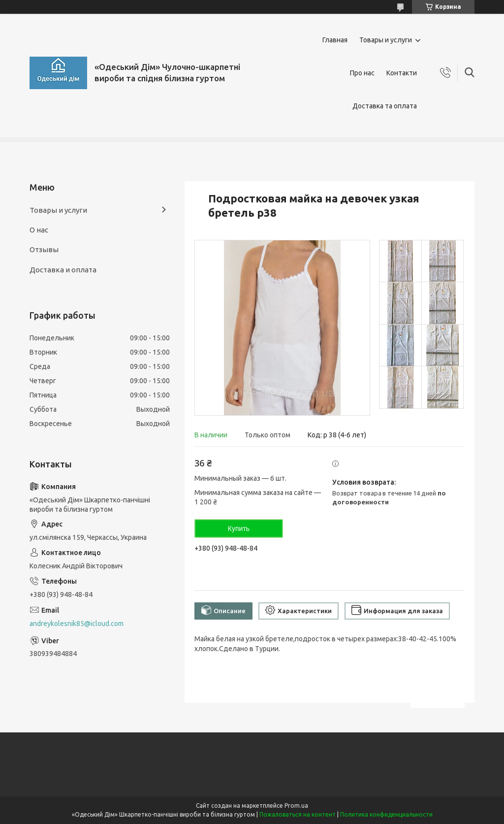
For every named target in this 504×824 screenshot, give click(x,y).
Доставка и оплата (63, 270)
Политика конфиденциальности (386, 814)
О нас (39, 230)
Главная (335, 40)
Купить (239, 528)
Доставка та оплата (385, 106)
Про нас (362, 73)
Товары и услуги (386, 40)
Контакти (402, 73)
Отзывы (44, 249)
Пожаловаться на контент (298, 814)
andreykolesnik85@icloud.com (77, 624)
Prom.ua (296, 806)
